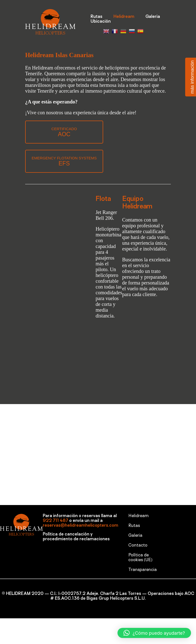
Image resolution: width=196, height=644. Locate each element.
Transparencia (143, 570)
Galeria (153, 17)
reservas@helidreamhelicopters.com (81, 526)
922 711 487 (55, 521)
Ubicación (101, 22)
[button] (154, 633)
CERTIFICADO (64, 132)
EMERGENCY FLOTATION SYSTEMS (64, 161)
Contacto (138, 546)
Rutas (96, 17)
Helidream (124, 17)
